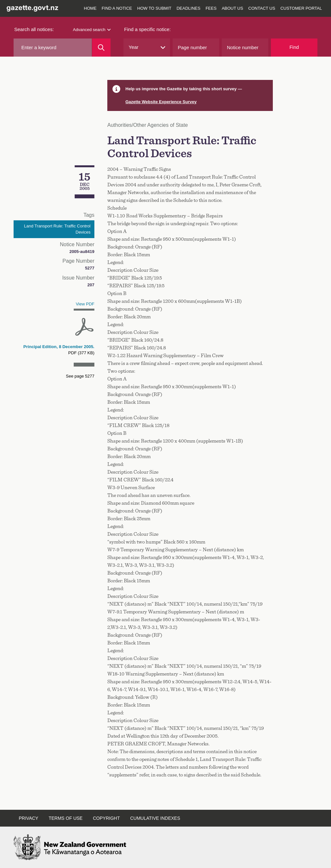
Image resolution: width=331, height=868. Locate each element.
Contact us (262, 8)
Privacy (28, 818)
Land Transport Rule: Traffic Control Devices (57, 229)
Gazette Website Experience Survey (161, 102)
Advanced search (92, 30)
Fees (211, 8)
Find (294, 47)
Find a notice (117, 8)
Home (90, 8)
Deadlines (188, 8)
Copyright (106, 818)
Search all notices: (34, 29)
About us (232, 8)
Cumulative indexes (155, 818)
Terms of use (65, 818)
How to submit (155, 8)
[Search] (101, 48)
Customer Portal (301, 8)
